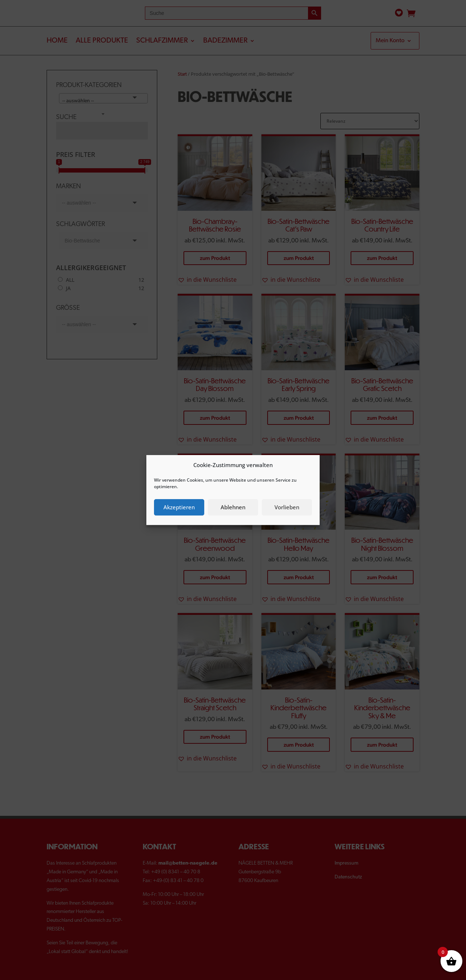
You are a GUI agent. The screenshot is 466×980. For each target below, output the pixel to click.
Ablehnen (233, 507)
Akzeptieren (179, 507)
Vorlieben (287, 507)
